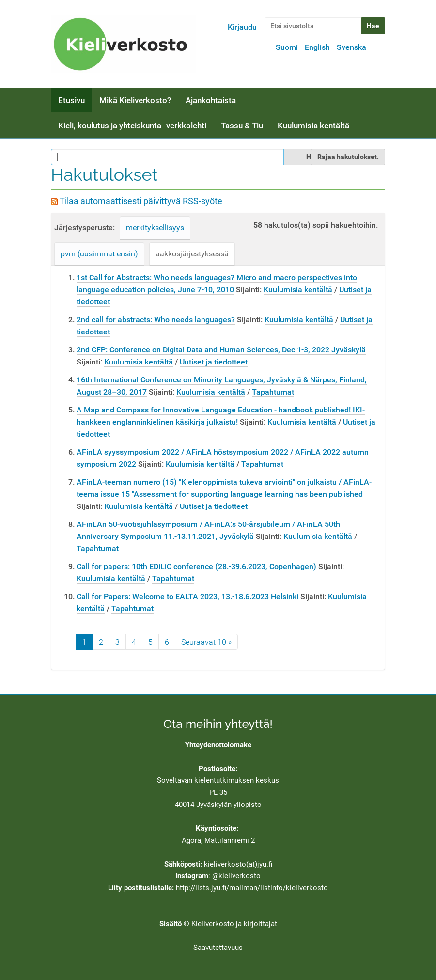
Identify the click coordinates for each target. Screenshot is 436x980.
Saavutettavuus (218, 948)
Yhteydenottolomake (218, 745)
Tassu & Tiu (242, 126)
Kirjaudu (242, 27)
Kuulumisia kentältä (313, 126)
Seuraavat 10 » (206, 642)
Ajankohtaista (211, 100)
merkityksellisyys (155, 228)
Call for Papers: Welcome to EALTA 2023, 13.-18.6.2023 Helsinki (187, 596)
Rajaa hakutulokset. (348, 157)
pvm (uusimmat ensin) (99, 254)
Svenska (351, 47)
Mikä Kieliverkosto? (135, 100)
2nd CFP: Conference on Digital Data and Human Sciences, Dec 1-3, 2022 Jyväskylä (221, 350)
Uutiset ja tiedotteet (214, 362)
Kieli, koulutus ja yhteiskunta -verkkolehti (132, 126)
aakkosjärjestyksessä (192, 254)
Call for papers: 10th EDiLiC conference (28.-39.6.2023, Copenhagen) (196, 566)
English (317, 47)
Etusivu (71, 100)
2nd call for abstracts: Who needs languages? (156, 320)
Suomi (287, 47)
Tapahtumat (273, 392)
